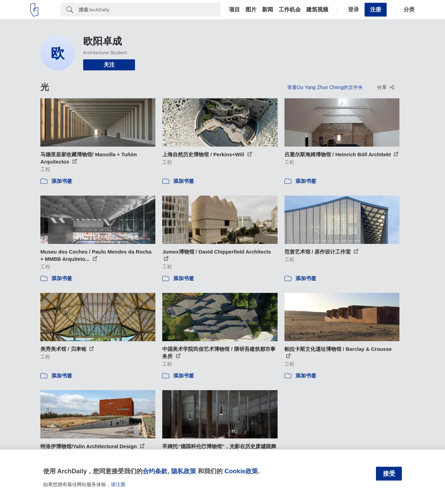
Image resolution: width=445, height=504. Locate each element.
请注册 (118, 484)
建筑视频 (317, 10)
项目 (234, 10)
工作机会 (290, 10)
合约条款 (155, 471)
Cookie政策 (241, 471)
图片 (251, 10)
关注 (109, 65)
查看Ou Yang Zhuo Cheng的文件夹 (325, 87)
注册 (376, 9)
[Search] (150, 10)
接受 (389, 474)
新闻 (268, 10)
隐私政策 (184, 471)
